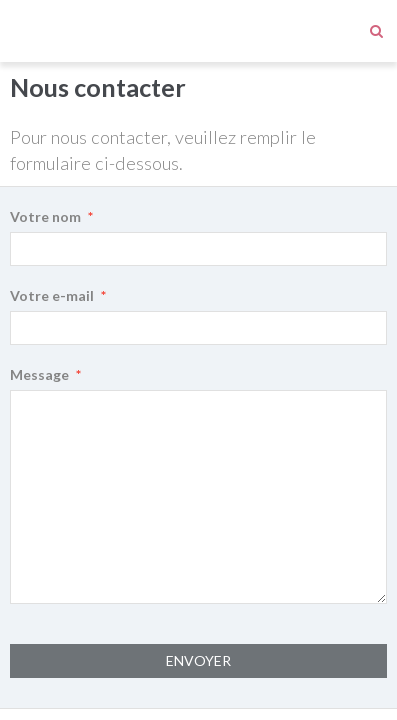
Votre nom (45, 154)
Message (39, 312)
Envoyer (198, 598)
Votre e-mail (52, 233)
